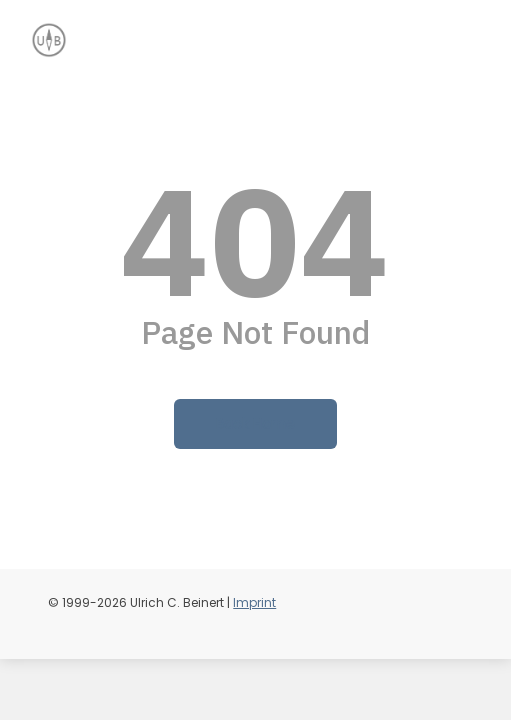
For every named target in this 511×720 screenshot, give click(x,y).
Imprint (254, 602)
